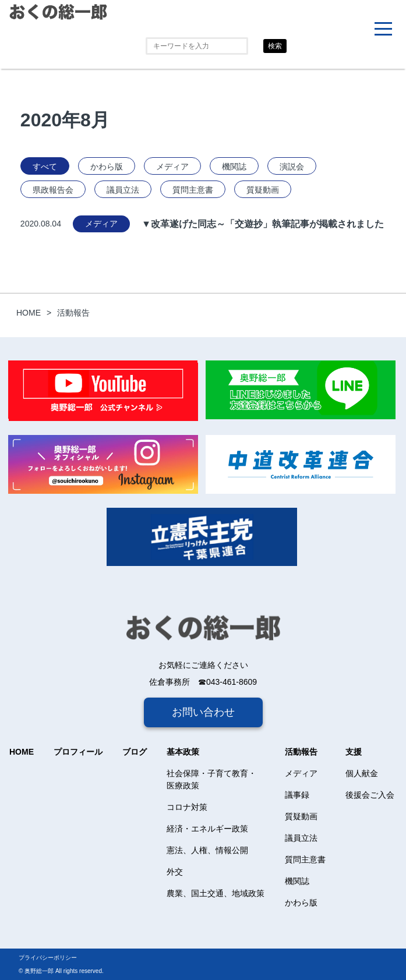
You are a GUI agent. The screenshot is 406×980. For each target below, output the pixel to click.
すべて (45, 167)
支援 (354, 752)
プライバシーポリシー (48, 958)
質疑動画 (263, 190)
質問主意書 (193, 190)
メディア (172, 167)
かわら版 (107, 167)
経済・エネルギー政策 (207, 829)
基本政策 (183, 752)
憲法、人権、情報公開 (207, 850)
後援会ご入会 (370, 795)
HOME (22, 752)
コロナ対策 (187, 807)
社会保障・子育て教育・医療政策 (211, 779)
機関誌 (234, 167)
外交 (175, 872)
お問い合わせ (203, 712)
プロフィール (78, 752)
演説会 (292, 167)
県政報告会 (53, 190)
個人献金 (362, 773)
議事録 (297, 795)
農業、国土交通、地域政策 (216, 893)
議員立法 (123, 190)
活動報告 (301, 752)
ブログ (135, 752)
